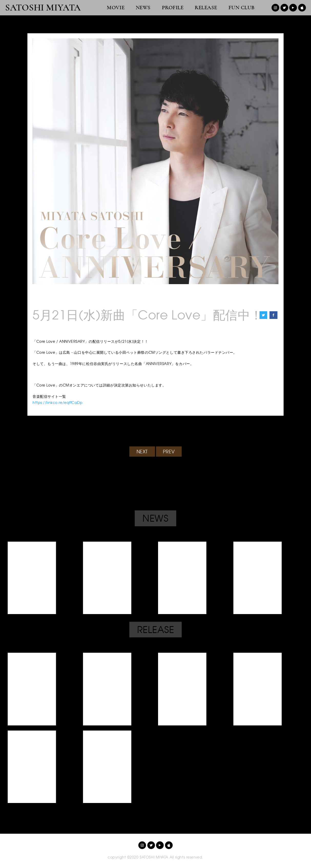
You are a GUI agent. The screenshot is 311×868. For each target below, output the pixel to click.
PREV (169, 452)
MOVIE (116, 8)
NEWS (143, 8)
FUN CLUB (242, 8)
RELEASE (206, 8)
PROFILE (173, 8)
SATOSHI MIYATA (43, 8)
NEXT (142, 452)
